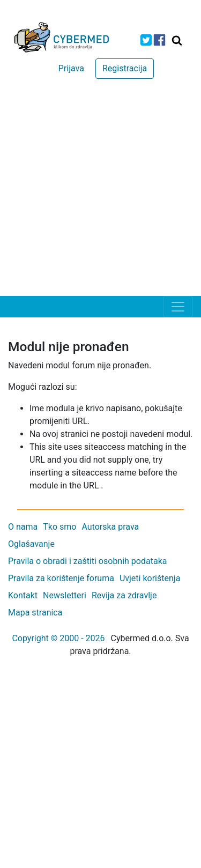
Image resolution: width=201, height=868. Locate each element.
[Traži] (177, 40)
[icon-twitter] (146, 40)
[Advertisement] (100, 190)
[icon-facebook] (159, 40)
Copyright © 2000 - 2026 (58, 638)
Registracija (125, 68)
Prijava (71, 68)
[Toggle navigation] (178, 307)
